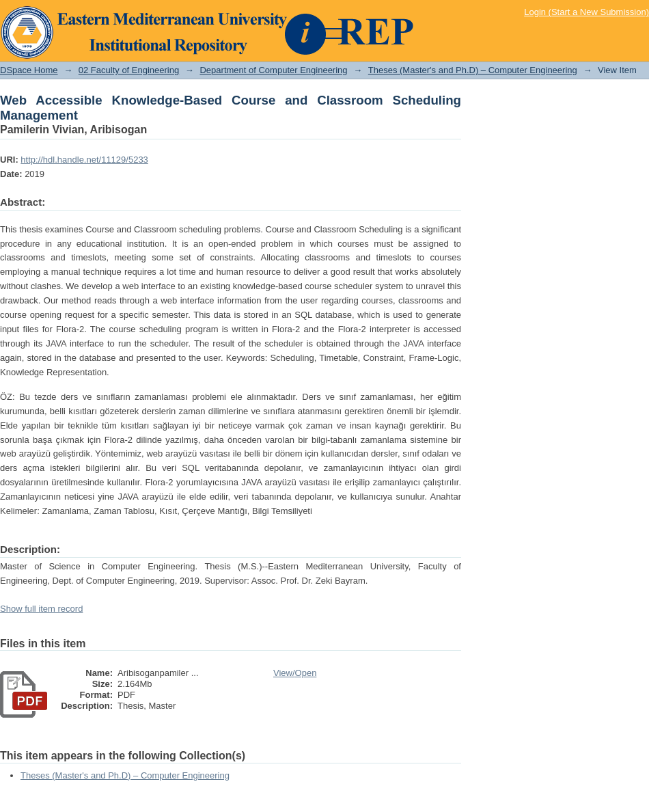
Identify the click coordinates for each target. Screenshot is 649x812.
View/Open (295, 673)
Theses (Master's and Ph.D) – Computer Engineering (473, 70)
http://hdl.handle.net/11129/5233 (84, 160)
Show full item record (41, 609)
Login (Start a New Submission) (586, 12)
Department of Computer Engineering (273, 70)
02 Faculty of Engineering (129, 70)
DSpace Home (29, 70)
